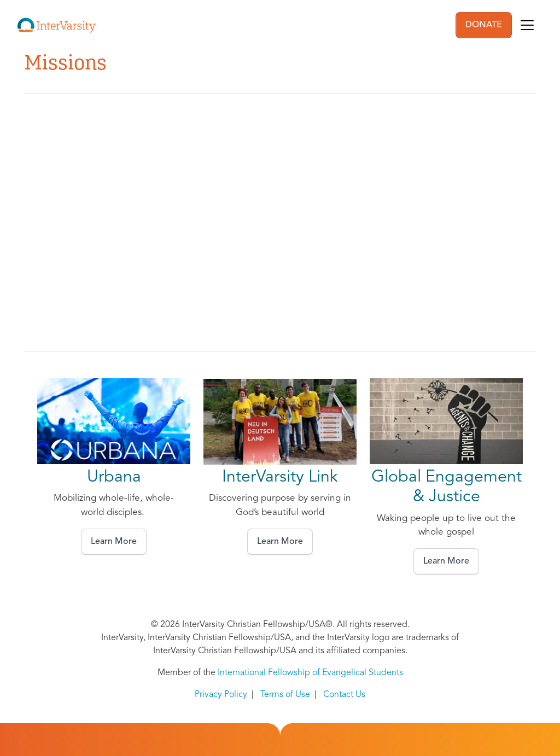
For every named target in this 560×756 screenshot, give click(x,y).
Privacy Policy (221, 695)
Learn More (114, 542)
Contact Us (344, 695)
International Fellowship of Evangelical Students (310, 673)
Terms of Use (285, 695)
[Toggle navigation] (527, 25)
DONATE (484, 25)
